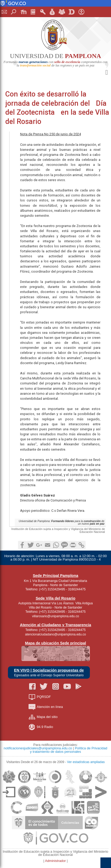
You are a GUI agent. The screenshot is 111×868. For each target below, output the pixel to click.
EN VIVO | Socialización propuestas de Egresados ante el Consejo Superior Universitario (49, 673)
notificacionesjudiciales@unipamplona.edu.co (38, 748)
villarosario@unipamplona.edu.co (55, 616)
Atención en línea (46, 707)
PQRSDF (40, 697)
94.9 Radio (41, 727)
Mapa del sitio (43, 717)
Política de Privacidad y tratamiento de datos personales (69, 750)
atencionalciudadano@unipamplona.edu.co (55, 634)
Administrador (56, 861)
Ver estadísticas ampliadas (86, 762)
